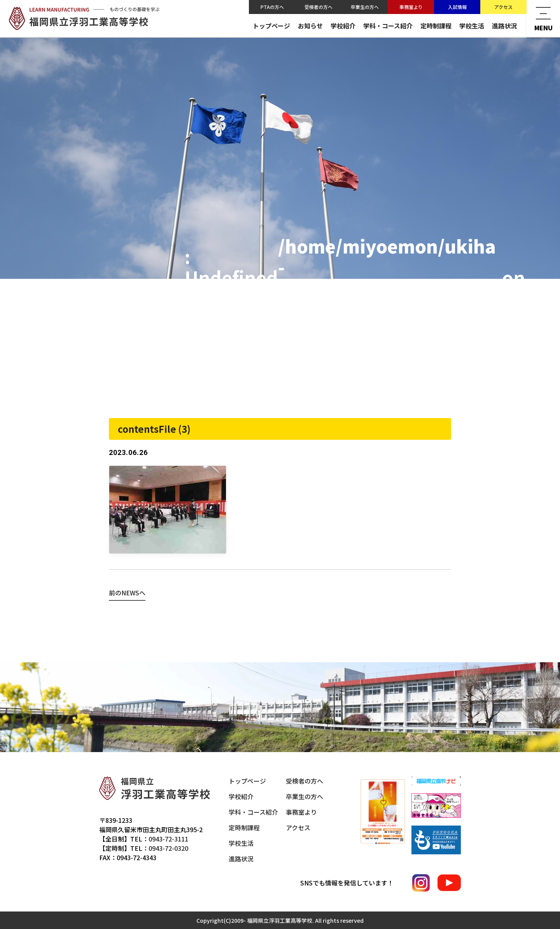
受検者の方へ (318, 7)
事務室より (411, 7)
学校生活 (472, 26)
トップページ (271, 26)
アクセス (503, 7)
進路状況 (504, 26)
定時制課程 (436, 26)
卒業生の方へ (365, 7)
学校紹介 (343, 26)
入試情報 (457, 7)
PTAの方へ (272, 7)
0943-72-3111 (168, 839)
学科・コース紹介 (388, 26)
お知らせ (310, 26)
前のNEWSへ (127, 593)
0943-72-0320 (168, 848)
